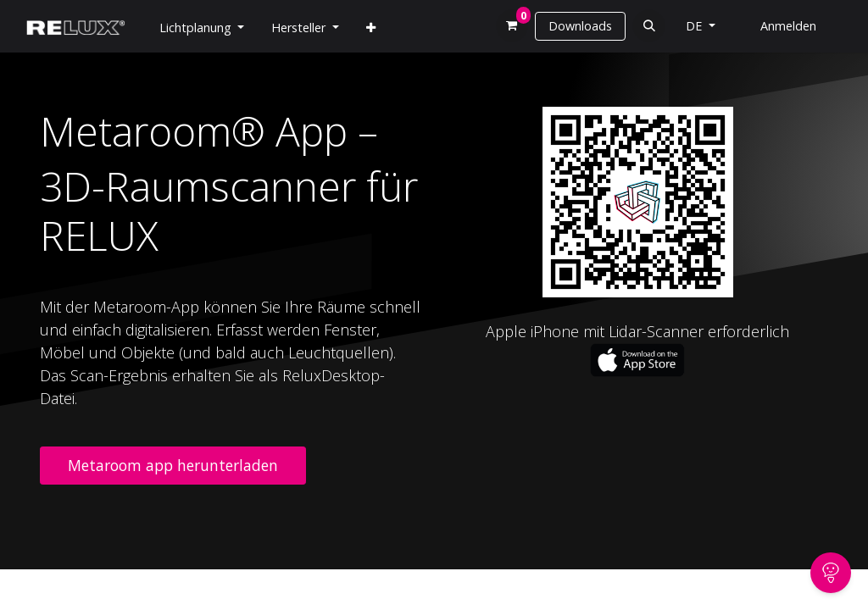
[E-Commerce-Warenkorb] (512, 26)
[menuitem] (371, 28)
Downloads (580, 26)
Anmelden (788, 26)
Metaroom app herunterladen (173, 465)
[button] (649, 26)
